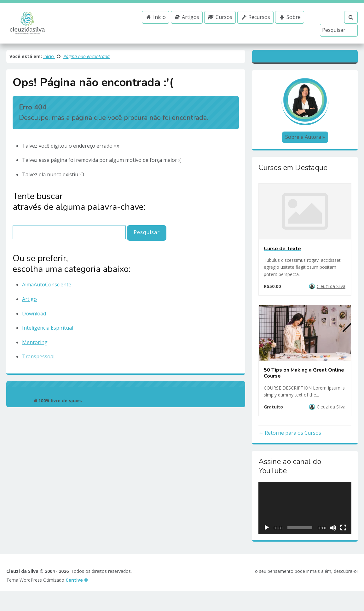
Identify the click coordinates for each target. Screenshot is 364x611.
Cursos (219, 22)
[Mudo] (333, 536)
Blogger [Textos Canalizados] (306, 59)
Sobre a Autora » (305, 145)
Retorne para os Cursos (292, 441)
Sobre (289, 22)
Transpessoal (38, 354)
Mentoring (35, 340)
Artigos (186, 22)
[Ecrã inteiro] (343, 536)
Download (34, 311)
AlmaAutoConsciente (47, 282)
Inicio (155, 22)
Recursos (255, 22)
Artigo (29, 297)
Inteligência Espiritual (48, 325)
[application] (305, 516)
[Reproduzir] (267, 536)
